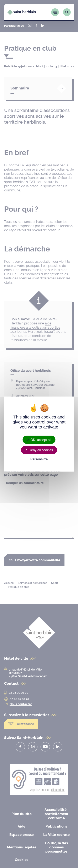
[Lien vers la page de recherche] (67, 12)
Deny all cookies (39, 450)
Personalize (39, 459)
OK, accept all (39, 440)
